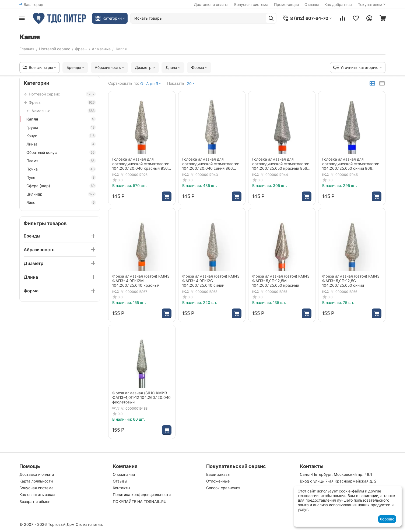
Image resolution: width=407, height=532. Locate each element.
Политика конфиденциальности (142, 494)
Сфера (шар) (61, 186)
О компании (124, 474)
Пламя (61, 161)
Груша (61, 127)
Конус (61, 136)
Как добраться (338, 4)
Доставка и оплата (211, 4)
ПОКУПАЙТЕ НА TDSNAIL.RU (140, 501)
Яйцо (61, 202)
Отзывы (312, 4)
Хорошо (387, 519)
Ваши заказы (218, 474)
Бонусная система (251, 4)
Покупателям (372, 4)
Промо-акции (286, 4)
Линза (61, 144)
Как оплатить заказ (37, 494)
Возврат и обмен (35, 501)
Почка (61, 169)
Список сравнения (223, 488)
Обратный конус (61, 152)
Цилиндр (61, 194)
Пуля (61, 177)
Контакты (121, 488)
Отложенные (218, 481)
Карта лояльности (36, 481)
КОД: (116, 175)
